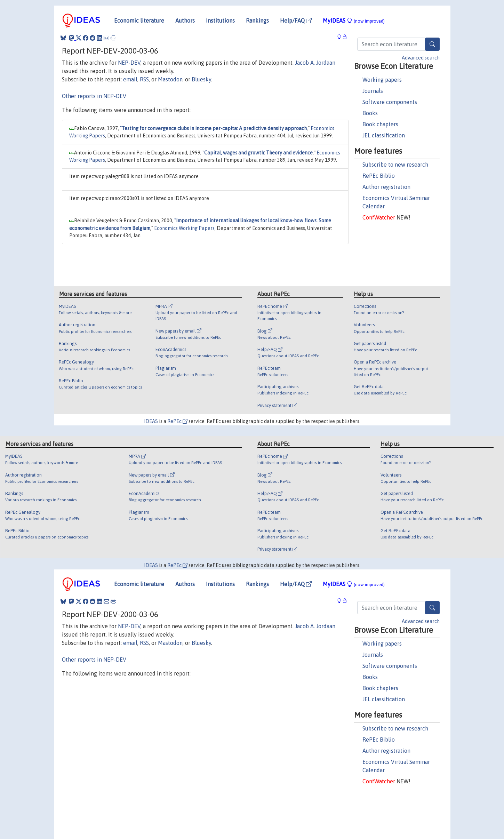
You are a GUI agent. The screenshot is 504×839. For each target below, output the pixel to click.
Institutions (220, 21)
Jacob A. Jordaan (315, 63)
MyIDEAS (354, 21)
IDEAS (151, 421)
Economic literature (139, 21)
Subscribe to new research (395, 165)
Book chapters (380, 124)
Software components (390, 102)
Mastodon (170, 79)
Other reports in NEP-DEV (94, 96)
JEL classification (384, 135)
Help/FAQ (296, 21)
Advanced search (421, 58)
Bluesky (201, 79)
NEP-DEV (129, 63)
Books (370, 113)
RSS (144, 79)
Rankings (257, 21)
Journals (373, 91)
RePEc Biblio (379, 176)
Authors (185, 21)
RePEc (177, 421)
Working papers (382, 80)
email (130, 79)
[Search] (432, 44)
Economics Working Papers (184, 228)
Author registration (386, 187)
